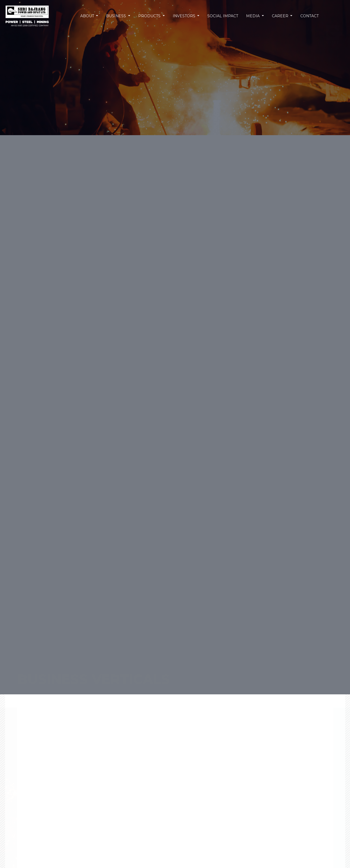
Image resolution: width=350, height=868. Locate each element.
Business (45, 675)
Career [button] (280, 16)
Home (23, 675)
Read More (263, 852)
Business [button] (117, 16)
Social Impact (222, 16)
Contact (308, 16)
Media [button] (253, 16)
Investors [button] (185, 16)
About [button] (89, 16)
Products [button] (150, 16)
